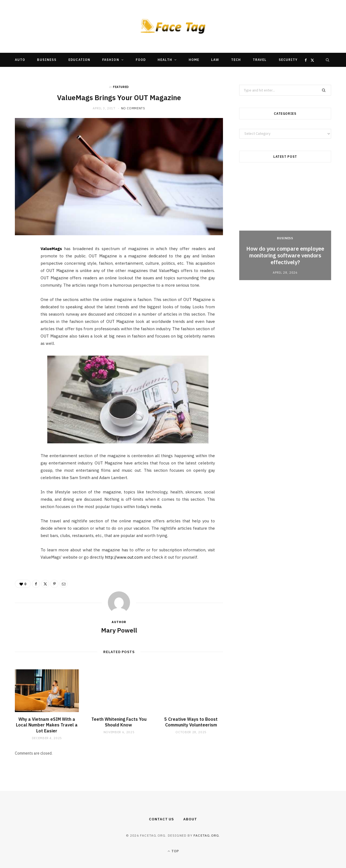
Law (215, 60)
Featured (121, 87)
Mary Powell (119, 630)
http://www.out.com (124, 557)
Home (194, 60)
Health (165, 60)
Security (288, 60)
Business (47, 60)
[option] (285, 226)
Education (79, 60)
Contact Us (161, 819)
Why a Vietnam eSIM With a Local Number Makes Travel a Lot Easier (47, 725)
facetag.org (206, 835)
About (190, 819)
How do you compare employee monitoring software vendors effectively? (285, 255)
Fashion (111, 60)
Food (141, 60)
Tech (236, 60)
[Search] (328, 60)
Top (173, 851)
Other (157, 74)
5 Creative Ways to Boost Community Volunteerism (191, 722)
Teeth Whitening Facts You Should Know (119, 722)
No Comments (133, 108)
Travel (260, 60)
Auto (20, 60)
